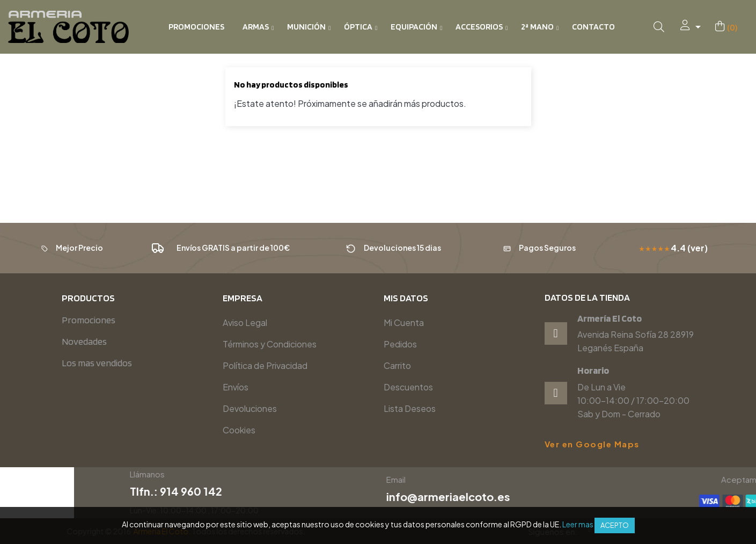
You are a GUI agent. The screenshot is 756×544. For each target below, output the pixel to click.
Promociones (89, 320)
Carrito (397, 365)
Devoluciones (250, 408)
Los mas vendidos (97, 363)
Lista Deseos (410, 408)
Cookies (239, 430)
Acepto (615, 525)
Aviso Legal (245, 322)
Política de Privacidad (265, 365)
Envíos (236, 387)
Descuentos (408, 387)
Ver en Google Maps (592, 444)
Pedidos (400, 344)
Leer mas (578, 524)
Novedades (84, 341)
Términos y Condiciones (270, 344)
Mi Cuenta (404, 322)
